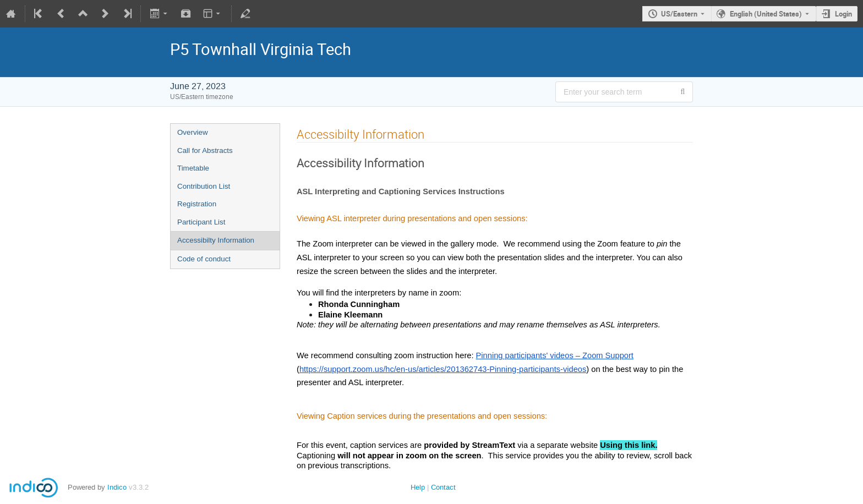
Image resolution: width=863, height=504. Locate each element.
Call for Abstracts (205, 150)
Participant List (201, 222)
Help (418, 487)
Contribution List (204, 186)
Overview (193, 132)
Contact (443, 487)
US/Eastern (679, 14)
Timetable (193, 168)
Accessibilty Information (216, 240)
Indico (117, 487)
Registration (197, 204)
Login (843, 14)
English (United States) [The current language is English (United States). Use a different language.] (766, 14)
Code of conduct (204, 259)
